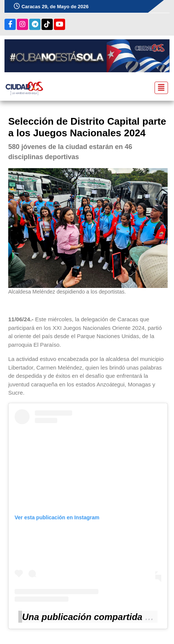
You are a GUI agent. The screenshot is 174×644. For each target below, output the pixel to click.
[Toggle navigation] (159, 88)
